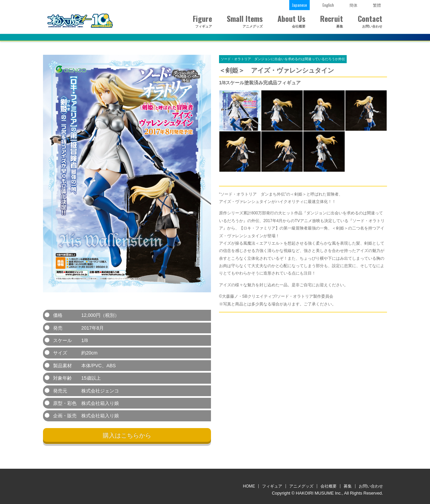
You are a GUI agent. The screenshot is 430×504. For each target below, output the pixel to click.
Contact (370, 22)
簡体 (353, 5)
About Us (291, 22)
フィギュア (272, 486)
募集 (348, 486)
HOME (249, 486)
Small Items (245, 22)
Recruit (332, 22)
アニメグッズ (301, 486)
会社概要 (329, 486)
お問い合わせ (371, 486)
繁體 (377, 5)
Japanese (299, 5)
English (328, 5)
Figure (202, 22)
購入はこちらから (127, 435)
